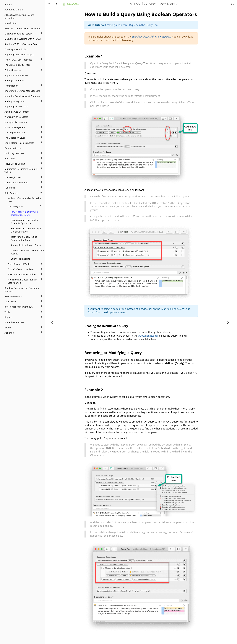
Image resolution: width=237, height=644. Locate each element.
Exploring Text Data (14, 153)
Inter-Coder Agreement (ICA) (19, 307)
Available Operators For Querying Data (24, 200)
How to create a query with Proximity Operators (24, 222)
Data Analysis (11, 193)
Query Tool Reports (20, 259)
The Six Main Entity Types (17, 65)
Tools (7, 312)
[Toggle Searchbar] (56, 4)
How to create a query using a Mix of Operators (26, 230)
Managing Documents (16, 122)
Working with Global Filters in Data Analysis (22, 281)
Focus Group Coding (15, 164)
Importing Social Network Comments (23, 96)
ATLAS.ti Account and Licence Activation (19, 16)
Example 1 (94, 56)
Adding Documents (14, 80)
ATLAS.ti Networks (14, 296)
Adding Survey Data (15, 101)
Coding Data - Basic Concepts (19, 143)
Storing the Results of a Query (26, 245)
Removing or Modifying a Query (113, 353)
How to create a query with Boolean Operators (24, 213)
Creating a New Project (16, 49)
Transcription (11, 86)
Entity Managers (13, 70)
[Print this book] (232, 4)
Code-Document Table (19, 264)
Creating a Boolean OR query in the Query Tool (132, 25)
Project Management (15, 127)
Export (8, 328)
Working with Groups (15, 132)
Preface (8, 4)
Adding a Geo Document (17, 112)
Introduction (11, 23)
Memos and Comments (16, 183)
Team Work (10, 302)
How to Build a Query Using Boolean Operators (141, 14)
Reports (8, 317)
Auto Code (10, 158)
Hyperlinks (10, 188)
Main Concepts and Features (19, 34)
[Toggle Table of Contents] (49, 4)
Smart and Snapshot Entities (22, 274)
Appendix (9, 333)
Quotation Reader (14, 148)
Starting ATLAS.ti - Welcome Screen (22, 44)
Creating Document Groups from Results (27, 252)
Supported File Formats (16, 75)
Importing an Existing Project (19, 55)
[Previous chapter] (52, 322)
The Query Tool (15, 206)
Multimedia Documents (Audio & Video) (21, 170)
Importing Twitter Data (16, 106)
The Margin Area (13, 177)
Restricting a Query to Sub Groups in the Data (24, 238)
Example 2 (94, 390)
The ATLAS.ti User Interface (18, 60)
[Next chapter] (228, 322)
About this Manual (14, 10)
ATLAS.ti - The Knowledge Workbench (23, 29)
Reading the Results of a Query (106, 326)
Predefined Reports (14, 322)
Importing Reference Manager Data (22, 91)
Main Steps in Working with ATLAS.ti (23, 39)
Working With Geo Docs (16, 117)
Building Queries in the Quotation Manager (22, 290)
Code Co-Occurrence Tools (21, 269)
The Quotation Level (15, 138)
